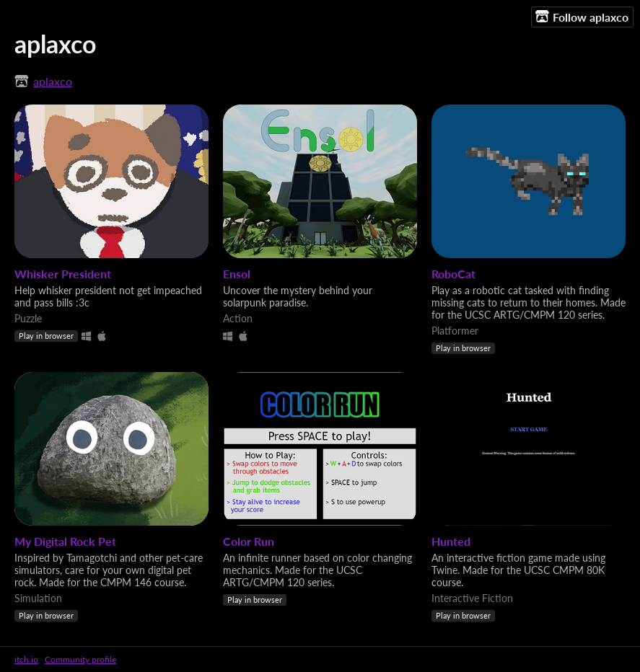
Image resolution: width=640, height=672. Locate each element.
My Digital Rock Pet (65, 541)
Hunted (451, 541)
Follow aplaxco (582, 17)
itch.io (26, 659)
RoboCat (453, 274)
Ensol (237, 274)
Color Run (249, 541)
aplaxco (53, 81)
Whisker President (63, 274)
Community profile (80, 659)
